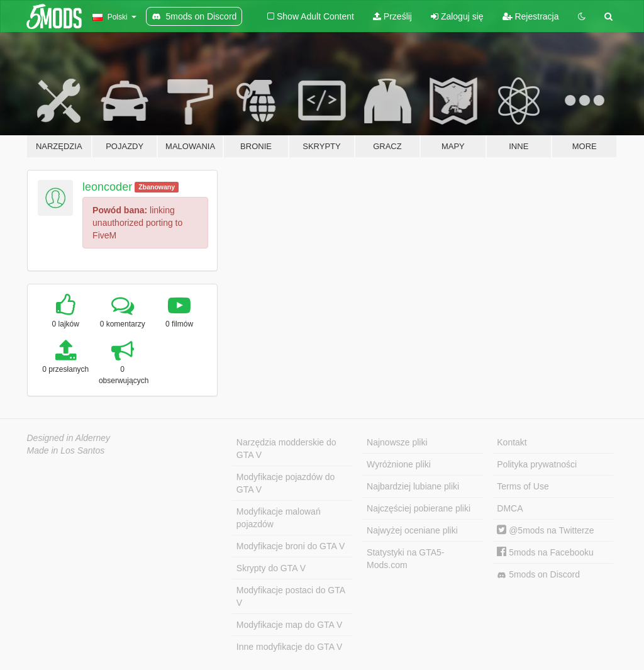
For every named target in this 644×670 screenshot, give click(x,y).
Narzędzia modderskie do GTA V (286, 449)
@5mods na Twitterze (545, 530)
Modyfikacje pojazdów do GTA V (286, 483)
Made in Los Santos (66, 450)
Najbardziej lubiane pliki (413, 486)
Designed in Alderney (69, 438)
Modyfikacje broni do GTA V (291, 546)
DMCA (510, 508)
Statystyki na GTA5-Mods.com (405, 559)
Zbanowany (157, 187)
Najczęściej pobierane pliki (419, 508)
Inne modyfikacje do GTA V (290, 647)
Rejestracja (531, 16)
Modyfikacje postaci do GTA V (291, 596)
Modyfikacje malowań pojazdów (279, 518)
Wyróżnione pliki (399, 464)
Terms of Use (523, 486)
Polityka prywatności (537, 464)
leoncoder (107, 187)
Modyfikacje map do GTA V (290, 625)
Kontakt (512, 442)
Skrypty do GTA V (271, 568)
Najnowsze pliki (397, 442)
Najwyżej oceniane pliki (412, 530)
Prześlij (392, 16)
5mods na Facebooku (545, 552)
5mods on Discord (538, 575)
